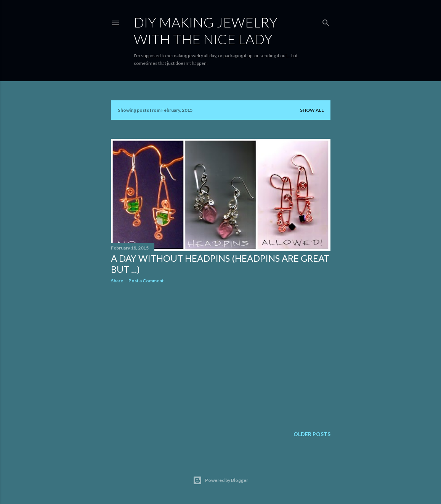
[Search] (326, 21)
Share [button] (117, 281)
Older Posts (312, 434)
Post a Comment (146, 281)
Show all (312, 110)
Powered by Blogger (220, 480)
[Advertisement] (221, 356)
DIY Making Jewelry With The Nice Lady (206, 31)
